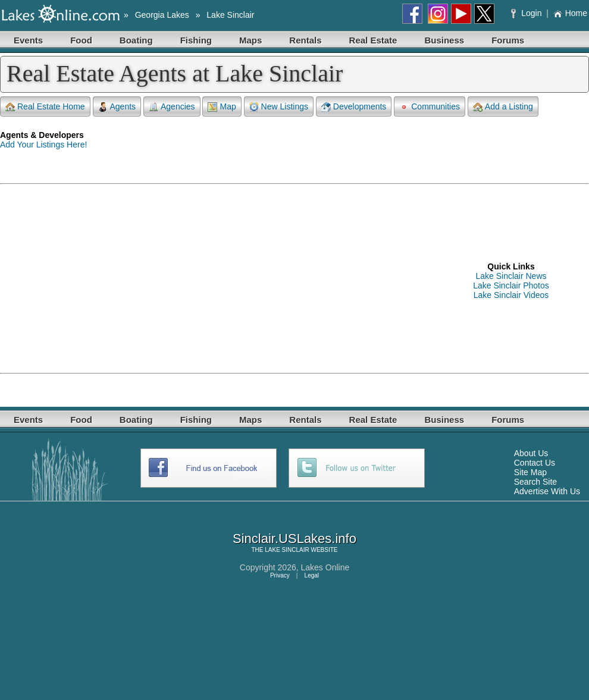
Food (81, 40)
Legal (312, 575)
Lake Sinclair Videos (511, 295)
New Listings (279, 107)
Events (28, 40)
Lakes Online (325, 567)
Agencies (172, 107)
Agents (117, 107)
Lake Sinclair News (511, 276)
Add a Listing (503, 107)
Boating (136, 40)
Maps (250, 40)
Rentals (305, 40)
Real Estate (373, 40)
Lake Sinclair (230, 15)
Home (570, 13)
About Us (531, 453)
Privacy (280, 575)
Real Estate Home (45, 107)
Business (444, 40)
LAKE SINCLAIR (287, 550)
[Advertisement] (169, 281)
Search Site (535, 482)
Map (222, 107)
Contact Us (535, 463)
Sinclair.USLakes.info (294, 539)
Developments (354, 107)
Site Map (530, 472)
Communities (430, 107)
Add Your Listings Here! (43, 145)
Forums (508, 40)
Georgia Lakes (162, 15)
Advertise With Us (547, 491)
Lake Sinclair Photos (511, 285)
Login (527, 13)
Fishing (196, 40)
